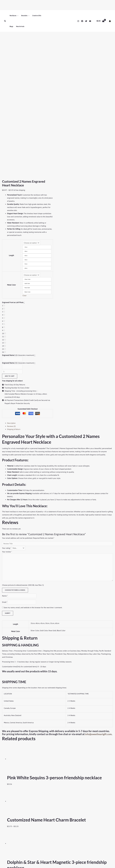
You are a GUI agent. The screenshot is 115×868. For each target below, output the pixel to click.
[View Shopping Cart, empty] (100, 21)
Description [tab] (11, 310)
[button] (5, 21)
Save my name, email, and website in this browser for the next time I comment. (33, 494)
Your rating (7, 435)
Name (5, 483)
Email (5, 489)
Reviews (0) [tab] (11, 313)
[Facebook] (82, 21)
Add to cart (10, 263)
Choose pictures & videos (15, 477)
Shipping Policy (9, 850)
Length (11, 139)
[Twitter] (86, 21)
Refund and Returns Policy (13, 852)
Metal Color (11, 171)
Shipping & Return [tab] (14, 316)
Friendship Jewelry (48, 847)
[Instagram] (78, 21)
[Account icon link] (110, 21)
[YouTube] (90, 21)
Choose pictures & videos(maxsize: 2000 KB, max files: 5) (23, 472)
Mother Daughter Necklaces (51, 855)
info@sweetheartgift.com (16, 624)
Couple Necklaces (47, 850)
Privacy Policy (9, 855)
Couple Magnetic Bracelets (50, 852)
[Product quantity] (12, 258)
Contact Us (84, 842)
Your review (7, 439)
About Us (7, 847)
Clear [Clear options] (25, 182)
